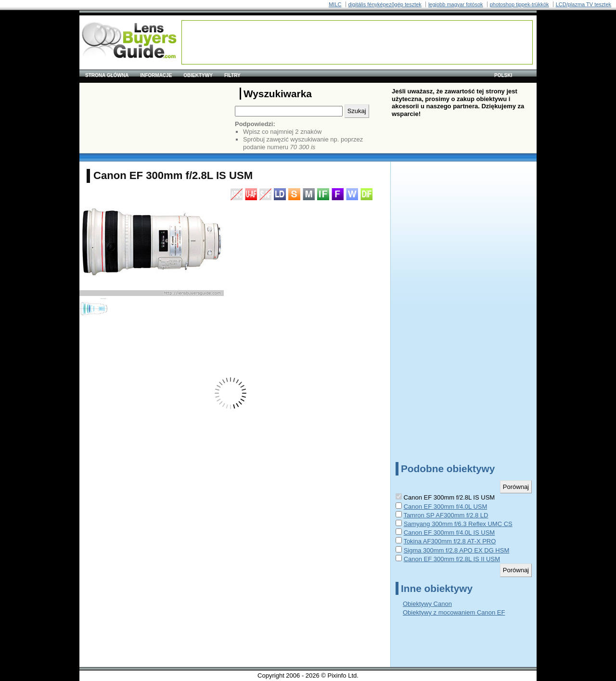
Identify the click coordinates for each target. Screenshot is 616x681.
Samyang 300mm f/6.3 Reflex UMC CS (458, 524)
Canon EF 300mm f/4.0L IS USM (449, 533)
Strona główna (107, 75)
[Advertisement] (357, 42)
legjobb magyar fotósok (456, 4)
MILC (335, 4)
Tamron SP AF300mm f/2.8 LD (446, 515)
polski (503, 75)
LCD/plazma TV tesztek (584, 4)
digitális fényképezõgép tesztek (385, 4)
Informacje (156, 75)
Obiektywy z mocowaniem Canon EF (454, 612)
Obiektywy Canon (427, 604)
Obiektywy (198, 75)
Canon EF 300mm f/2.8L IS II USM (452, 559)
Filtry (232, 75)
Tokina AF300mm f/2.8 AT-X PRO (449, 541)
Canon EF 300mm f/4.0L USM (446, 507)
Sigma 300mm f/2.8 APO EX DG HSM (457, 550)
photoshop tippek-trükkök (520, 4)
